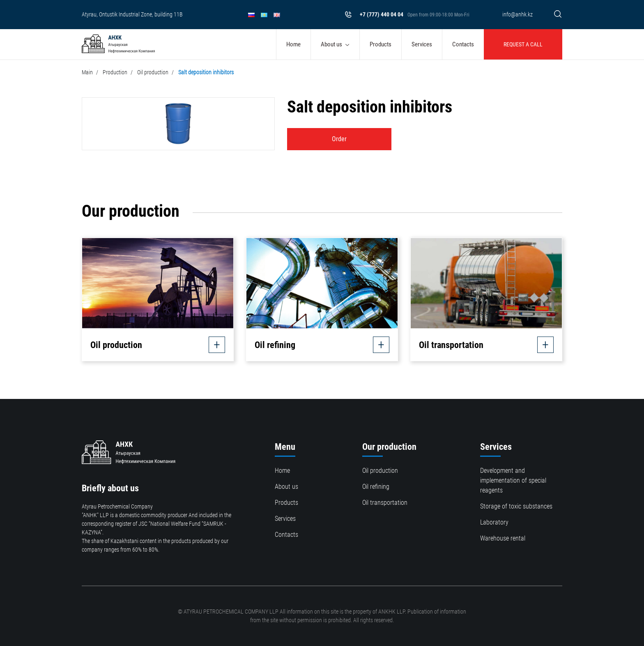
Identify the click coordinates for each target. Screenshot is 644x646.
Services (422, 44)
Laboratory (494, 522)
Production (115, 72)
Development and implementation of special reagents (513, 480)
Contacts (463, 44)
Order (339, 139)
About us (331, 44)
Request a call (523, 44)
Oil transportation (385, 503)
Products (381, 44)
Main (87, 72)
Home (293, 44)
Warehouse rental (503, 538)
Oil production (153, 72)
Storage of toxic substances (516, 506)
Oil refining (376, 487)
